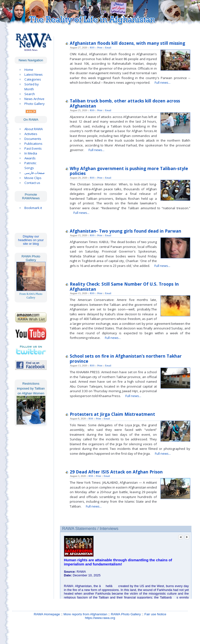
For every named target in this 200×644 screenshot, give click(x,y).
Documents (33, 139)
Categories (33, 79)
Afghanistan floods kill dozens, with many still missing (127, 43)
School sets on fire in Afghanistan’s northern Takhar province (126, 358)
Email (108, 48)
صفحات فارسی (35, 173)
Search (30, 94)
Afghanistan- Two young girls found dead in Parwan (125, 231)
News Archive (34, 99)
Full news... (163, 82)
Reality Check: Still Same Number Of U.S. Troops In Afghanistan (124, 286)
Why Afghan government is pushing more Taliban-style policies (129, 171)
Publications (33, 144)
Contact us (32, 183)
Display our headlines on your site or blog (31, 240)
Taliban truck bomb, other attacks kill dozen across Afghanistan (125, 103)
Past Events (33, 148)
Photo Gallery (35, 104)
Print (100, 48)
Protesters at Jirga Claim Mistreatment (112, 414)
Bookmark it (33, 208)
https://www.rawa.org (100, 618)
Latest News (34, 74)
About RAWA (34, 129)
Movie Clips (33, 178)
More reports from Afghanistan (85, 614)
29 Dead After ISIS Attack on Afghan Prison (116, 472)
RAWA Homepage (47, 614)
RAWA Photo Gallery (126, 614)
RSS (92, 48)
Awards (30, 158)
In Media (31, 153)
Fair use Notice (155, 614)
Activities (31, 134)
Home (29, 70)
